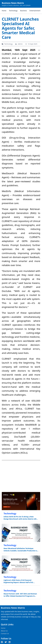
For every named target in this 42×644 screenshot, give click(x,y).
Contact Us (5, 634)
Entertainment (35, 11)
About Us (4, 631)
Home (4, 11)
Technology (13, 11)
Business (24, 11)
